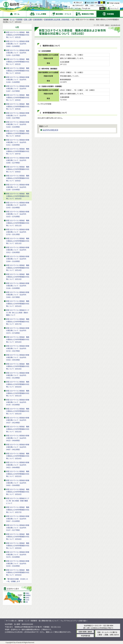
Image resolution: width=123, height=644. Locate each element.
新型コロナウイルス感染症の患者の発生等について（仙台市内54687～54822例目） (18, 447)
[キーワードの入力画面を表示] (65, 8)
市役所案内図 (85, 636)
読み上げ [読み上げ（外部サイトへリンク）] (79, 2)
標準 (96, 3)
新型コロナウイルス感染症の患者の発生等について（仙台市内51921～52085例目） (18, 142)
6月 (73, 19)
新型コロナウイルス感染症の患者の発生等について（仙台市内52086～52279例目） (18, 160)
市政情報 (19, 19)
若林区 (27, 598)
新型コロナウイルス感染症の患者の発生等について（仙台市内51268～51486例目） (18, 80)
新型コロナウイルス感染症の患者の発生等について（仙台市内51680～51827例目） (18, 115)
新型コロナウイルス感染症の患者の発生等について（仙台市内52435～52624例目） (18, 205)
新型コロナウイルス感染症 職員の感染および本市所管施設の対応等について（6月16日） (18, 304)
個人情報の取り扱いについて (49, 621)
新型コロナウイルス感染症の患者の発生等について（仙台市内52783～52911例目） (18, 232)
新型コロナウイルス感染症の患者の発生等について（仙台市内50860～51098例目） (18, 44)
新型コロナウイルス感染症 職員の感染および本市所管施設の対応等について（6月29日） (18, 546)
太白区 (27, 600)
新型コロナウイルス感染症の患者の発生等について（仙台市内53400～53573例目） (18, 295)
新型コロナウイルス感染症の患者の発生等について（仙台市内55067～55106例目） (18, 519)
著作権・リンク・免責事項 (28, 621)
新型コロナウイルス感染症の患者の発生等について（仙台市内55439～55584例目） (18, 563)
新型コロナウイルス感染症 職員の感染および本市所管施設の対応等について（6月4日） (18, 97)
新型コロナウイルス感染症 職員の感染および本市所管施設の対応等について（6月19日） (18, 366)
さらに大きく (100, 5)
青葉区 (27, 593)
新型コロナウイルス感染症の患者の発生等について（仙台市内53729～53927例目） (18, 348)
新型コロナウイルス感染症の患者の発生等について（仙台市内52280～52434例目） (18, 187)
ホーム (12, 19)
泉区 (27, 602)
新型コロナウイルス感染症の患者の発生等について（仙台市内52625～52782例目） (18, 214)
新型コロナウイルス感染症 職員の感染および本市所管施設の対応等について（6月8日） (18, 169)
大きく (92, 5)
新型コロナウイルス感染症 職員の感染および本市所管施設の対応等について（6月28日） (18, 537)
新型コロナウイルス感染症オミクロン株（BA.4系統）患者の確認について (18, 501)
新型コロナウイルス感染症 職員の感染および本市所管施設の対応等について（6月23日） (18, 429)
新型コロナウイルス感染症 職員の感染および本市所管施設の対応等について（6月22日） (18, 411)
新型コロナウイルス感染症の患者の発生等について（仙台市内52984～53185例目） (18, 259)
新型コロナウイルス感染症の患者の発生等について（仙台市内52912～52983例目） (18, 250)
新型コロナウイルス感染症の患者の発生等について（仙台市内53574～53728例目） (18, 330)
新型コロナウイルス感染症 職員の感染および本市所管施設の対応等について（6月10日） (18, 196)
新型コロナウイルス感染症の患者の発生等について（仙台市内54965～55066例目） (18, 483)
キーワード (68, 8)
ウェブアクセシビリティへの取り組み (74, 621)
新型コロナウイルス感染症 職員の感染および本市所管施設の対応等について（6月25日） (18, 474)
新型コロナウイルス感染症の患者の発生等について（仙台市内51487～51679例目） (18, 89)
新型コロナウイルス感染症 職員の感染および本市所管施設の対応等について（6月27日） (18, 510)
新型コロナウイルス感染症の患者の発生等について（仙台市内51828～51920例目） (18, 124)
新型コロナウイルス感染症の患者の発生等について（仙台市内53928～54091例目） (18, 357)
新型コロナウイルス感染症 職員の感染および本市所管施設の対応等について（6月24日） (18, 456)
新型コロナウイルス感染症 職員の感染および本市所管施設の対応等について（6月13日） (18, 241)
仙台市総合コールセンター (93, 625)
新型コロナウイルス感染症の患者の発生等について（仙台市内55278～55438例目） (18, 554)
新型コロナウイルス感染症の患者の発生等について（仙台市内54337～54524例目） (18, 420)
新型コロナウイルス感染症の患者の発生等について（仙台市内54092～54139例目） (18, 375)
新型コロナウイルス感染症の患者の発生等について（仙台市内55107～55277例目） (18, 528)
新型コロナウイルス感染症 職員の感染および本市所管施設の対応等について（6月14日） (18, 268)
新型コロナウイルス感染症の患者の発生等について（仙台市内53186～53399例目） (18, 286)
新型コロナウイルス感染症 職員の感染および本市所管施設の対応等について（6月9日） (18, 178)
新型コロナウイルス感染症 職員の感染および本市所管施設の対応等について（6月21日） (18, 393)
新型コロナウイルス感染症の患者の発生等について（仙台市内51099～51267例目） (18, 53)
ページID (77, 8)
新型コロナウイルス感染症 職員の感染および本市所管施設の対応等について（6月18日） (18, 339)
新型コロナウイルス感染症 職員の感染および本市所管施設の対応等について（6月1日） (18, 35)
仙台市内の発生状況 (50, 130)
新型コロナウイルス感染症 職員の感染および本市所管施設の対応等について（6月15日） (18, 277)
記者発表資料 (38, 19)
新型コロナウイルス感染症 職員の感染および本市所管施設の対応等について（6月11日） (18, 223)
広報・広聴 (28, 19)
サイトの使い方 (11, 621)
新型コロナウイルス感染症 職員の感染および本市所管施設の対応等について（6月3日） (18, 71)
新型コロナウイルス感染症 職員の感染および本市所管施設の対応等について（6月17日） (18, 321)
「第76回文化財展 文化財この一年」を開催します (17, 580)
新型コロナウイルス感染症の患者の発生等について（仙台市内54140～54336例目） (18, 402)
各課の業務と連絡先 (85, 632)
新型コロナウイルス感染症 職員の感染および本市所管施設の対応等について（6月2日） (18, 62)
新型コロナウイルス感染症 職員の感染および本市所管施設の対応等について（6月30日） (18, 572)
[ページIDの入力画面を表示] (74, 8)
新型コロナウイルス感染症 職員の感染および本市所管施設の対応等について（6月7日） (18, 151)
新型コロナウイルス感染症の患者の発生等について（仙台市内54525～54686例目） (18, 438)
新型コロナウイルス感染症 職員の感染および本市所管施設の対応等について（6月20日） (18, 384)
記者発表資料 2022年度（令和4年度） (57, 19)
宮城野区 (28, 595)
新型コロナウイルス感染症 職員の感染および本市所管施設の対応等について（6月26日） (18, 492)
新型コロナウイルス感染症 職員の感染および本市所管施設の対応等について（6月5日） (18, 106)
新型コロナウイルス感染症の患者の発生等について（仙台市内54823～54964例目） (18, 465)
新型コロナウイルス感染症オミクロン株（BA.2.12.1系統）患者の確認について (18, 312)
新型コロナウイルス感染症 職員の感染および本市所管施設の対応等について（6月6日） (18, 133)
